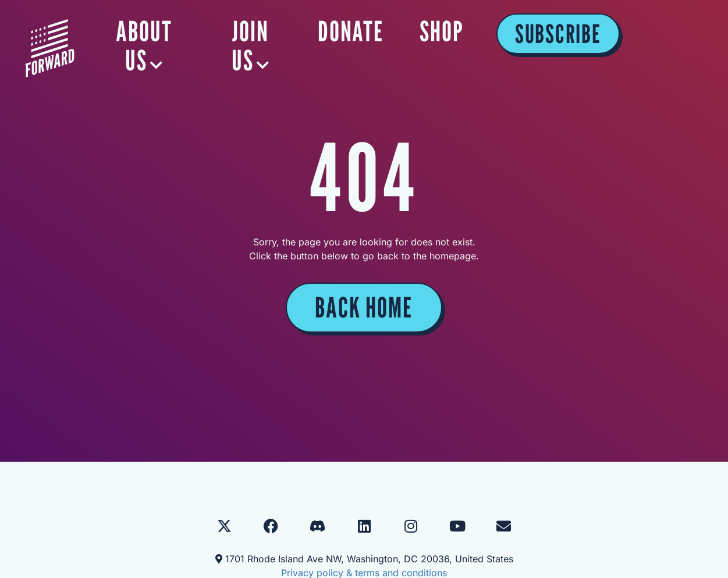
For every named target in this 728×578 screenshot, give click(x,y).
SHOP (551, 31)
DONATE (459, 31)
